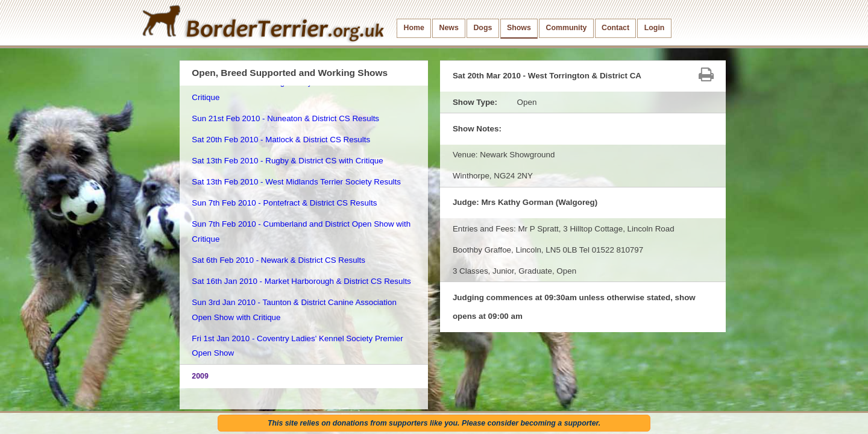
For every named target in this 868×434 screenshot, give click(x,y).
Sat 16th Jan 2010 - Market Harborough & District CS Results (301, 281)
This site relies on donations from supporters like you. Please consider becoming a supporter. (434, 423)
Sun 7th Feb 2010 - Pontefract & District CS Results (284, 203)
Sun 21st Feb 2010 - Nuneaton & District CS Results (285, 118)
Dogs (483, 28)
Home (414, 28)
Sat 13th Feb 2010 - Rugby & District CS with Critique (287, 161)
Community (566, 28)
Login (655, 28)
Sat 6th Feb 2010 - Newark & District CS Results (278, 260)
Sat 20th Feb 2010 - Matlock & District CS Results (281, 140)
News (448, 28)
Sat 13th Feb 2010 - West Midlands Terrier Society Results (296, 182)
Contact (615, 28)
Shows (519, 28)
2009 (200, 376)
